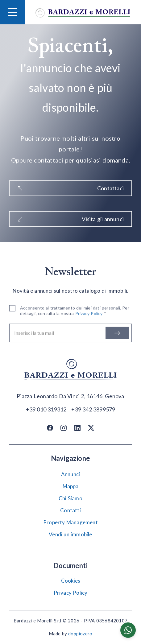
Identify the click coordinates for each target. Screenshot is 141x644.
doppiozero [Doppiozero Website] (80, 634)
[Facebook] (50, 427)
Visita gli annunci (70, 219)
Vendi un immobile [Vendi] (70, 534)
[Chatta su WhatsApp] (128, 630)
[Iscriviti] (117, 334)
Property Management (70, 522)
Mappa (71, 486)
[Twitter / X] (91, 427)
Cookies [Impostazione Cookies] (71, 581)
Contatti (70, 510)
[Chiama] (46, 409)
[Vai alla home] (83, 12)
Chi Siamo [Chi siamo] (70, 498)
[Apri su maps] (70, 396)
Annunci (70, 474)
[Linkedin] (77, 427)
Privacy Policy (71, 593)
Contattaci (70, 188)
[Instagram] (64, 427)
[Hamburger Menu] (12, 12)
